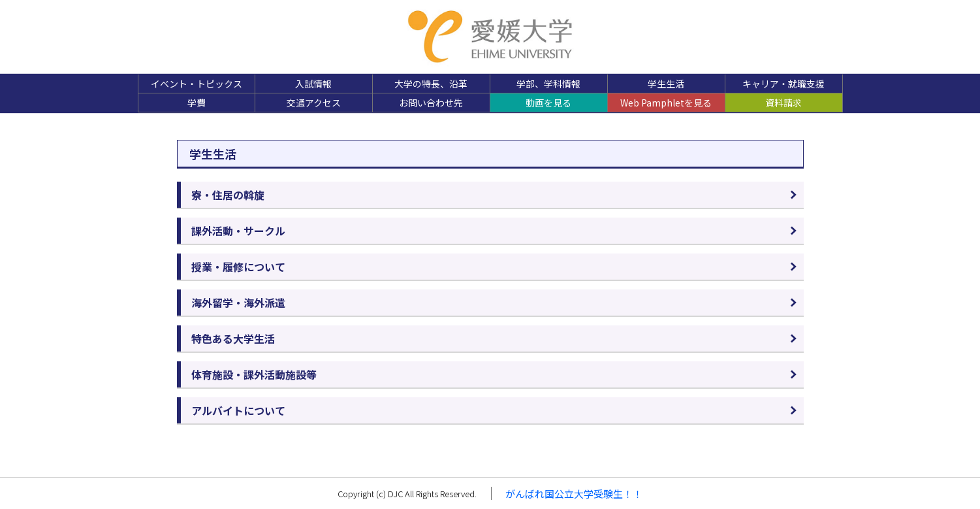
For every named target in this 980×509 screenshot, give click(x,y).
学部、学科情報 (548, 84)
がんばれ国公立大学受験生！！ (574, 494)
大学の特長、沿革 (431, 84)
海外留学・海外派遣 (238, 303)
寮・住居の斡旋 (228, 195)
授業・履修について (238, 267)
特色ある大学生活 (233, 338)
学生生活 (666, 84)
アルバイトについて (238, 410)
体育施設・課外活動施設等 (254, 374)
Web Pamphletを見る (666, 103)
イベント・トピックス (197, 84)
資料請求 (783, 103)
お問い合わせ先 (431, 103)
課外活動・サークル (238, 231)
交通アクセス (314, 103)
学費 (197, 103)
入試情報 (313, 84)
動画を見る (548, 103)
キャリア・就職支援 (783, 84)
